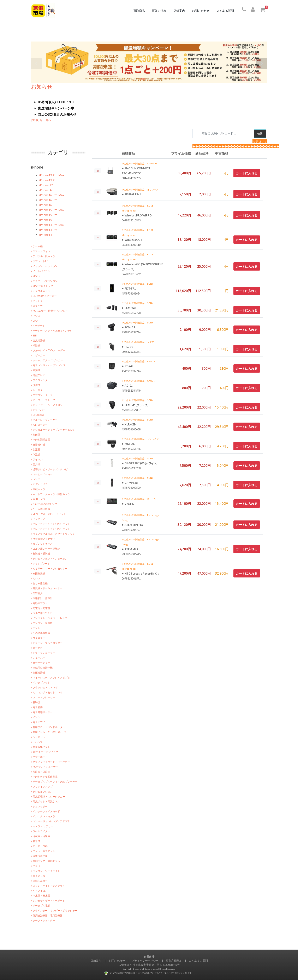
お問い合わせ (202, 11)
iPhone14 (46, 235)
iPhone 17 (46, 185)
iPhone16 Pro (48, 200)
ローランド (153, 499)
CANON (151, 361)
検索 (260, 133)
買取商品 (140, 11)
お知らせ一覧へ (41, 120)
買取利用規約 (174, 961)
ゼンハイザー (154, 439)
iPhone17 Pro (48, 180)
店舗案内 (180, 11)
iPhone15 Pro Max (52, 210)
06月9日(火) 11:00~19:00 (55, 102)
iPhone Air (46, 190)
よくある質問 (226, 11)
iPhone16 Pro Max (52, 195)
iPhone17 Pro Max (52, 175)
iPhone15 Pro (48, 215)
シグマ (151, 342)
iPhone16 (46, 205)
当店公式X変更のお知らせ (55, 114)
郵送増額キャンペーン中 (54, 108)
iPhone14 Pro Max (52, 225)
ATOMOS (152, 163)
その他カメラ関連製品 (133, 163)
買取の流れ (160, 11)
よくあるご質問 (198, 961)
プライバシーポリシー (145, 961)
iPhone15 (46, 220)
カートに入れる (247, 173)
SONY (150, 284)
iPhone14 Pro (48, 230)
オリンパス (153, 189)
